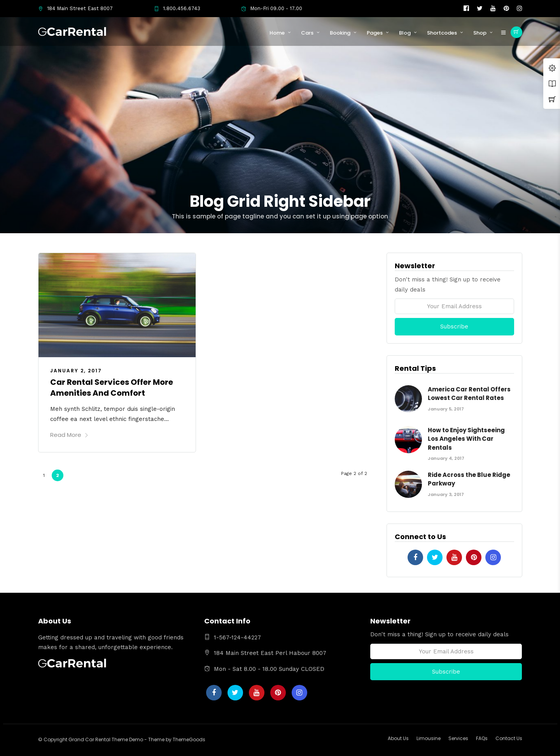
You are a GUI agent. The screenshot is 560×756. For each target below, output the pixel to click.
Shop (480, 33)
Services (458, 738)
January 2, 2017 (76, 371)
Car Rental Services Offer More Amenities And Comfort (112, 388)
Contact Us (509, 738)
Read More (69, 435)
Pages (375, 33)
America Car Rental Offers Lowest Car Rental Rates (469, 394)
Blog (405, 33)
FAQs (482, 738)
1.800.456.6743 (177, 8)
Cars (307, 33)
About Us (398, 738)
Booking (340, 33)
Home (277, 33)
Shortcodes (442, 33)
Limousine (429, 738)
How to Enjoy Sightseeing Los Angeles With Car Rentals (466, 439)
